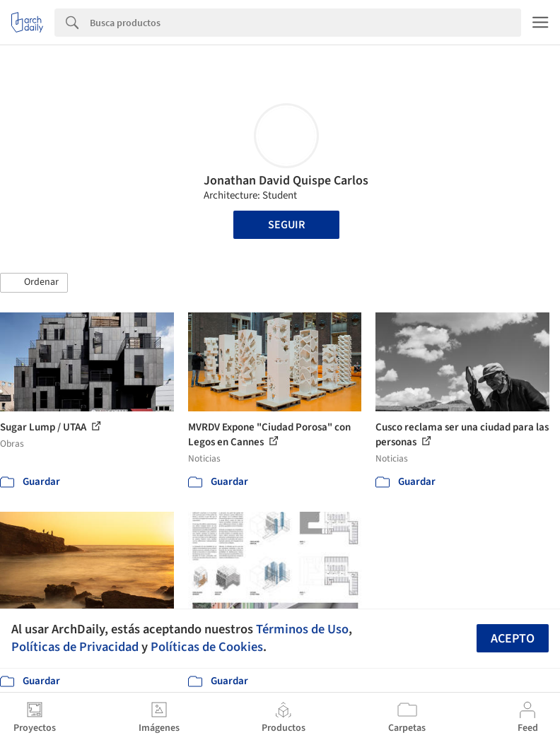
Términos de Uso (302, 629)
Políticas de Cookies (207, 647)
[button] (34, 283)
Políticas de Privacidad (75, 647)
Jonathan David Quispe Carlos (286, 181)
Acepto (513, 639)
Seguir (286, 225)
